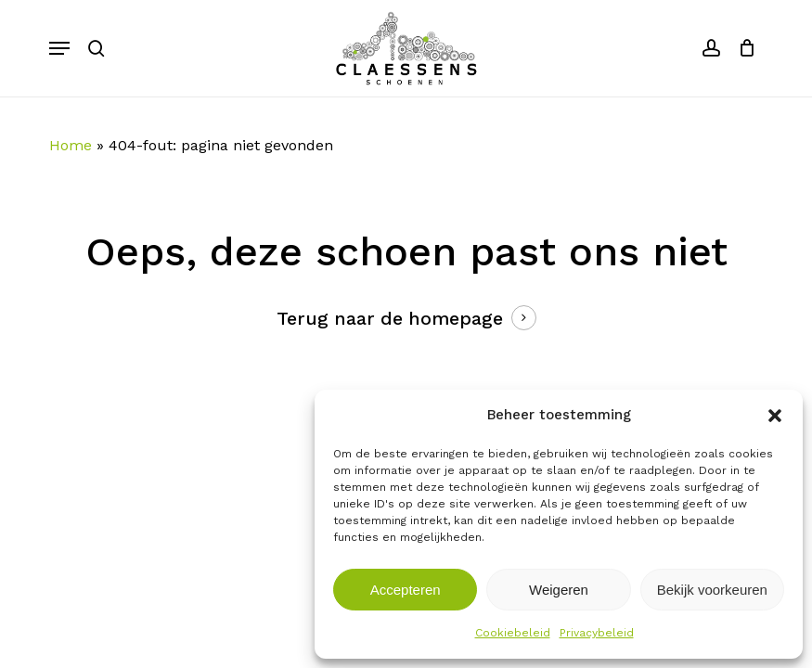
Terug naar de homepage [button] (390, 319)
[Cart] (743, 48)
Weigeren (559, 590)
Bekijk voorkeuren (712, 590)
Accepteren (406, 590)
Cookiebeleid (513, 633)
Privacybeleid (597, 633)
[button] (775, 416)
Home (71, 145)
